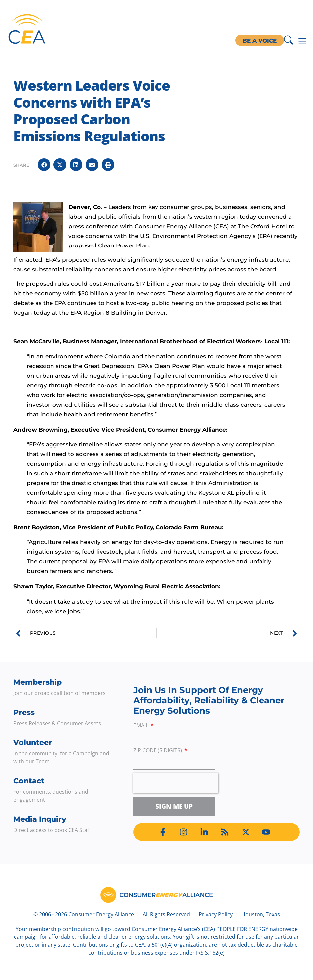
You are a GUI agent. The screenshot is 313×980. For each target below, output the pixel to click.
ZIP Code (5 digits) (158, 751)
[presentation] (176, 783)
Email (141, 726)
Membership (38, 682)
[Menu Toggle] (302, 41)
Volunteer (33, 743)
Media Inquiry (40, 819)
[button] (44, 165)
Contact (29, 781)
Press (24, 712)
